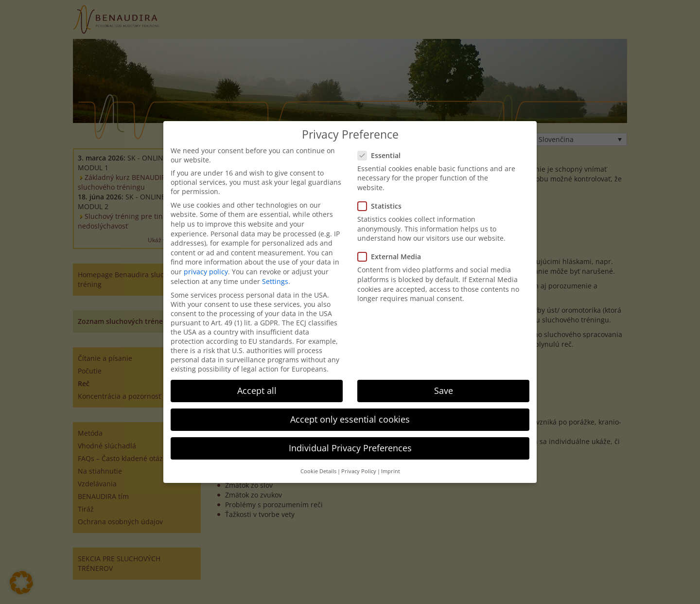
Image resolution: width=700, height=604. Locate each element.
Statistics (383, 206)
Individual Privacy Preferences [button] (350, 448)
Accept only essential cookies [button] (350, 419)
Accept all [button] (257, 391)
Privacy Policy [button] (359, 471)
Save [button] (444, 391)
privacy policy (206, 272)
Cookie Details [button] (318, 471)
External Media (392, 257)
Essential (382, 155)
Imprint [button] (391, 471)
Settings (275, 281)
